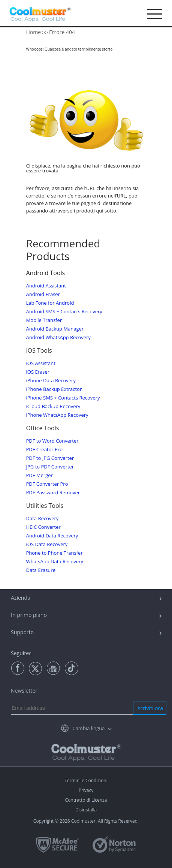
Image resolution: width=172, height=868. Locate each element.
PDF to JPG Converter (50, 458)
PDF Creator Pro (44, 450)
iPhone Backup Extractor (54, 389)
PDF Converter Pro (47, 484)
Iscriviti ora (150, 708)
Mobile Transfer (44, 320)
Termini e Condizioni (86, 780)
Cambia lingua (88, 728)
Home (34, 32)
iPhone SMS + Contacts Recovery (63, 398)
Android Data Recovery (52, 536)
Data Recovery (43, 519)
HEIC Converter (43, 527)
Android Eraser (43, 294)
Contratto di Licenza (86, 800)
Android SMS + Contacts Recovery (64, 312)
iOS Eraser (38, 372)
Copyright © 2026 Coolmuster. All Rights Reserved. (86, 821)
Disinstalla (86, 810)
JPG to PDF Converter (50, 467)
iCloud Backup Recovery (53, 406)
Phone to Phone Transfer (55, 553)
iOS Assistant (41, 363)
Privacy (86, 790)
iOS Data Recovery (47, 544)
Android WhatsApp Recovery (58, 337)
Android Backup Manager (55, 329)
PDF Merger (40, 475)
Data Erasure (41, 570)
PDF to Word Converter (52, 441)
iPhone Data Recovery (51, 381)
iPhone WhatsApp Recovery (57, 415)
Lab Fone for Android (50, 303)
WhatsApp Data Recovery (55, 562)
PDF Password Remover (53, 493)
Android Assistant (46, 286)
